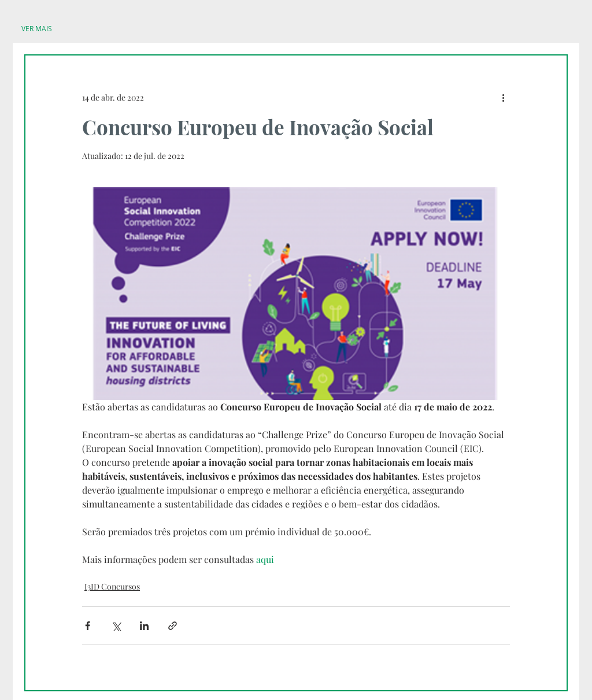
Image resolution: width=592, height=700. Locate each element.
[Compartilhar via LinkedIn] (144, 626)
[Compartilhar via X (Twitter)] (116, 626)
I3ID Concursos (112, 586)
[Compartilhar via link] (173, 626)
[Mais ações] (503, 97)
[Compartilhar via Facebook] (88, 626)
